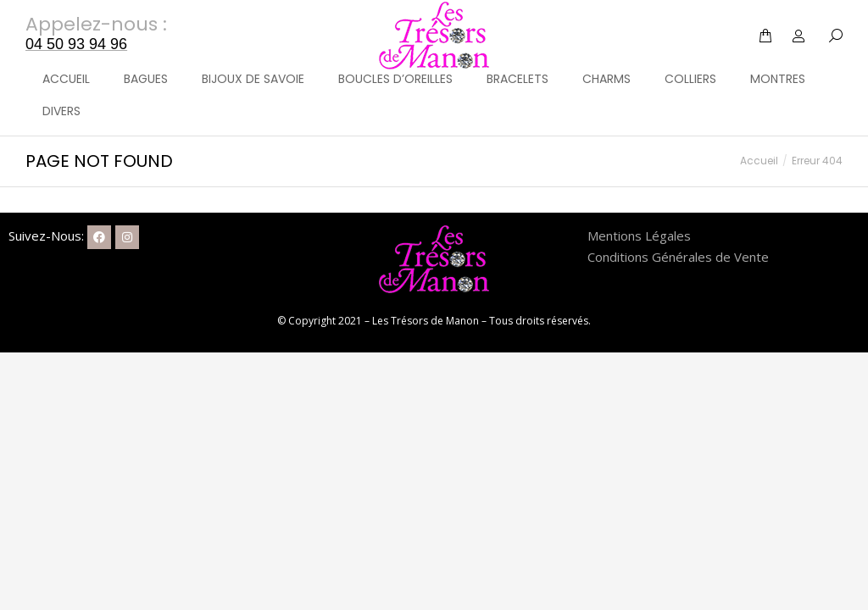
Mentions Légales (639, 236)
